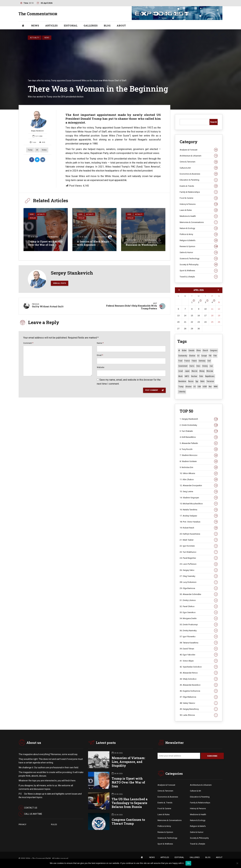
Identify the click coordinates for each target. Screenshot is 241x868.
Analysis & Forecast (199, 150)
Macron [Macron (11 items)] (195, 371)
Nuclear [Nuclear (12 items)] (194, 376)
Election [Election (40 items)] (192, 356)
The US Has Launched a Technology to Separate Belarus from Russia (130, 803)
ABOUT (121, 26)
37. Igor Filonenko (199, 637)
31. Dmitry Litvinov (199, 600)
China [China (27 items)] (199, 350)
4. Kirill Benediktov (199, 437)
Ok (188, 863)
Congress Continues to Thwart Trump (128, 822)
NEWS (35, 26)
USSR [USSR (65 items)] (205, 387)
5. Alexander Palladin (199, 443)
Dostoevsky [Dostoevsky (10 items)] (183, 356)
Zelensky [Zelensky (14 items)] (182, 392)
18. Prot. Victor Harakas (199, 522)
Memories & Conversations (199, 222)
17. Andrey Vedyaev (199, 516)
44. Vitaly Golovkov (199, 679)
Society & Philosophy (199, 265)
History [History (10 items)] (205, 366)
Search (214, 122)
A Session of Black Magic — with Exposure (94, 243)
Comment (28, 344)
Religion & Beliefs (199, 240)
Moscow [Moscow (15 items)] (210, 371)
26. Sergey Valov (199, 570)
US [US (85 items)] (195, 387)
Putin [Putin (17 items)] (201, 376)
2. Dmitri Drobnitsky (199, 425)
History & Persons (199, 204)
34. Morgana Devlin (199, 618)
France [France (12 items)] (187, 361)
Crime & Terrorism (199, 162)
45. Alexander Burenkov (199, 685)
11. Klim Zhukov (199, 480)
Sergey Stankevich (38, 121)
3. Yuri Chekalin (199, 431)
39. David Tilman (199, 649)
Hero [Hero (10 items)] (198, 366)
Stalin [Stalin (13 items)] (202, 381)
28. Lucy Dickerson (199, 582)
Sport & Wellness (199, 271)
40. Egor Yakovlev (199, 655)
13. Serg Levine (199, 492)
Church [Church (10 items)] (205, 350)
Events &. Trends (165, 803)
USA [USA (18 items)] (199, 387)
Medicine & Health (199, 216)
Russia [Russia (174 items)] (191, 381)
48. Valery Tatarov (199, 703)
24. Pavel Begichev (199, 558)
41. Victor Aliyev (199, 661)
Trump (30, 150)
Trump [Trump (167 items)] (181, 387)
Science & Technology (199, 259)
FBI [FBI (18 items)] (210, 356)
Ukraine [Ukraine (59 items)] (188, 387)
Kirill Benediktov (55, 237)
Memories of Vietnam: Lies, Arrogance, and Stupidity (128, 762)
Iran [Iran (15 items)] (211, 366)
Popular (33, 219)
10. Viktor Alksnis (199, 473)
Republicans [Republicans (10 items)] (210, 376)
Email (100, 356)
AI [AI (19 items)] (179, 350)
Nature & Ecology (199, 228)
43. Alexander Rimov (199, 673)
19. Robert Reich (199, 528)
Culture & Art (199, 168)
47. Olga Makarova (199, 697)
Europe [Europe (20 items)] (204, 356)
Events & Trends (199, 186)
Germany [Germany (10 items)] (202, 361)
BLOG (107, 26)
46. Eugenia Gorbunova (199, 691)
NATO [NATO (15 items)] (187, 376)
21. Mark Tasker (199, 540)
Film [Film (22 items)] (215, 356)
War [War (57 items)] (210, 387)
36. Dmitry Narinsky (199, 631)
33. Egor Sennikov (199, 612)
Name (100, 344)
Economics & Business (199, 174)
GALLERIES (91, 26)
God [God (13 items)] (209, 361)
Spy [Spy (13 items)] (197, 381)
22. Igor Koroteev (199, 546)
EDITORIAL (71, 26)
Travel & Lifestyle (199, 277)
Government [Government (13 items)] (183, 366)
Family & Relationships (199, 192)
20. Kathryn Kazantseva (199, 534)
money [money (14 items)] (202, 371)
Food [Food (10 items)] (180, 361)
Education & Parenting (199, 180)
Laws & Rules (199, 210)
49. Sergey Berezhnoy (199, 709)
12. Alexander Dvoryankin (199, 486)
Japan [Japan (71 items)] (187, 371)
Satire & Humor (199, 252)
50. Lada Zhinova (199, 715)
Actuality (35, 38)
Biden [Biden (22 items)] (184, 350)
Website (101, 368)
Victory (44, 150)
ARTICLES (51, 26)
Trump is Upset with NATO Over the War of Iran (45, 243)
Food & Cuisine (199, 198)
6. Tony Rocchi (199, 449)
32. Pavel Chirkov (199, 606)
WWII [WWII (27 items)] (216, 387)
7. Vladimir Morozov (199, 455)
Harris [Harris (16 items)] (192, 366)
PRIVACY (22, 825)
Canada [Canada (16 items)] (191, 350)
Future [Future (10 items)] (194, 361)
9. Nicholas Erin (199, 467)
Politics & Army (199, 234)
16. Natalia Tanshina (199, 510)
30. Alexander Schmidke (199, 594)
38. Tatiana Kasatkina (199, 643)
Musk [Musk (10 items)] (181, 376)
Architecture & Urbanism (199, 156)
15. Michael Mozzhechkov (199, 504)
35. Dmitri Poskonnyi (199, 625)
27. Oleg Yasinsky (199, 576)
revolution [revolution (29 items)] (182, 381)
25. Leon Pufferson (199, 564)
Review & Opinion (199, 246)
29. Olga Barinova (199, 588)
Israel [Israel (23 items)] (181, 371)
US (37, 150)
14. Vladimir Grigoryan (199, 498)
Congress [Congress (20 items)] (214, 350)
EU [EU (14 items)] (198, 356)
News (47, 38)
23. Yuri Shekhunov (199, 552)
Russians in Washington (141, 245)
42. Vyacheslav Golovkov (199, 667)
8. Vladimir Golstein (199, 461)
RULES (54, 825)
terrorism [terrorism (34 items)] (210, 381)
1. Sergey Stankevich (199, 419)
